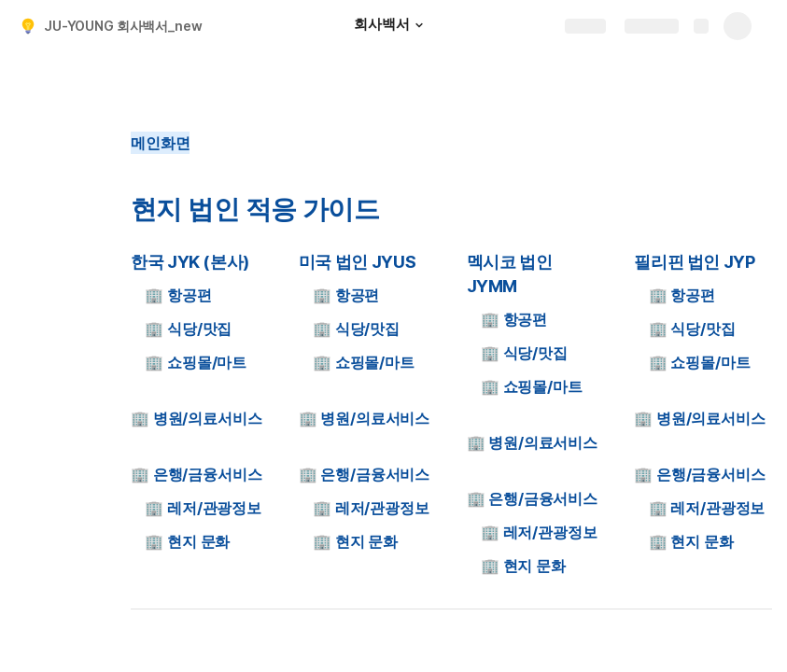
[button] (419, 25)
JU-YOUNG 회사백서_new (123, 26)
